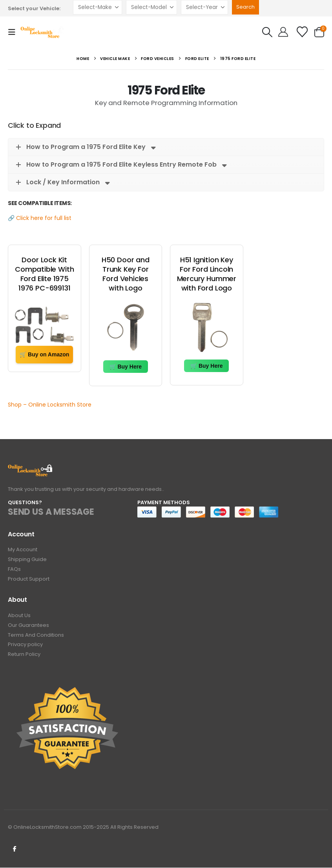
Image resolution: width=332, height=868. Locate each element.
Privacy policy (25, 645)
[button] (14, 32)
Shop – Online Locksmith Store (50, 405)
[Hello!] (283, 32)
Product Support (29, 579)
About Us (19, 616)
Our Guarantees (28, 626)
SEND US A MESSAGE (51, 512)
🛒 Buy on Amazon (44, 354)
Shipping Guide (27, 560)
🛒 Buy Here (126, 367)
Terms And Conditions (36, 635)
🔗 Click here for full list (40, 218)
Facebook (15, 849)
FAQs (14, 569)
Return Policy (24, 655)
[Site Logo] (43, 32)
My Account (23, 550)
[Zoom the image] (30, 469)
